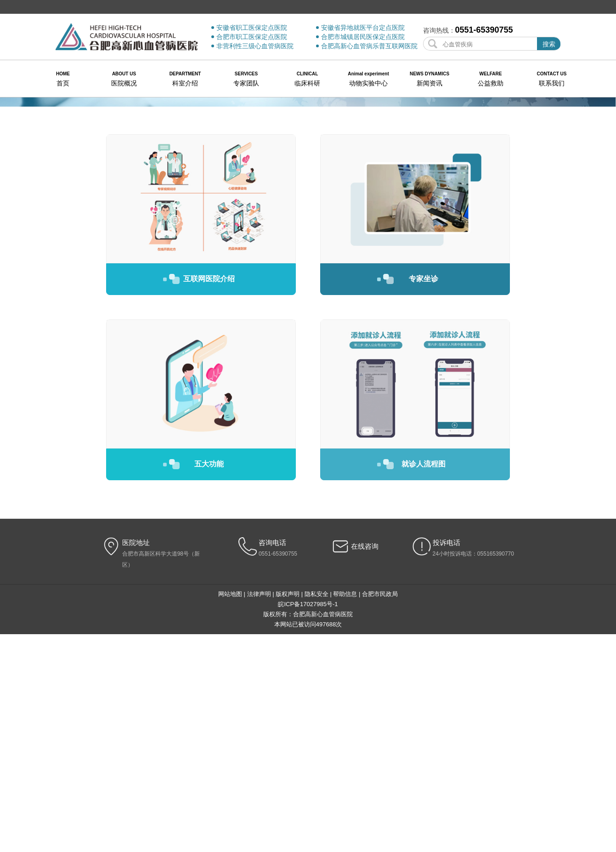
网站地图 (230, 812)
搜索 (549, 44)
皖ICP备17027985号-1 (308, 822)
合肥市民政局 (380, 812)
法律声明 (259, 812)
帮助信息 (345, 812)
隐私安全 (316, 812)
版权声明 (288, 812)
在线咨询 (365, 764)
